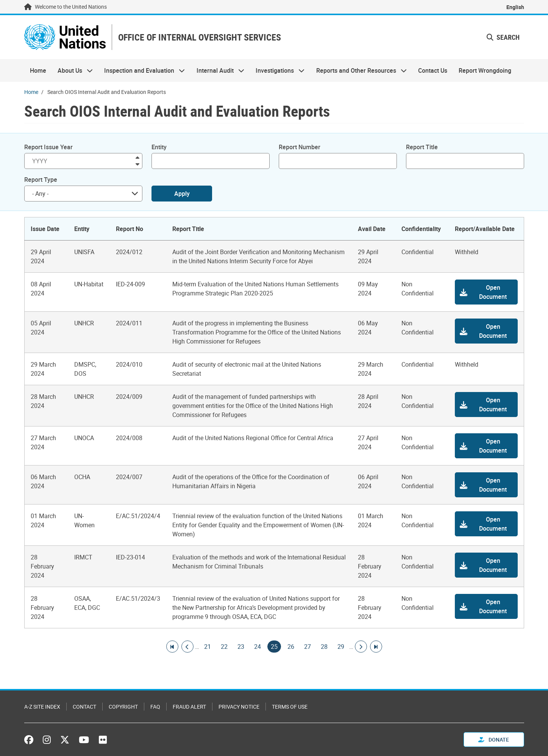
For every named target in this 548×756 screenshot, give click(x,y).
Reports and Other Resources (358, 70)
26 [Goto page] (291, 647)
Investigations (277, 70)
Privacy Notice (239, 707)
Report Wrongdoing (485, 70)
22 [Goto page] (224, 647)
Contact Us (433, 70)
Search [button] (503, 37)
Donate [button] (494, 740)
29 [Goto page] (341, 647)
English (515, 7)
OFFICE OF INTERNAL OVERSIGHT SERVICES (200, 37)
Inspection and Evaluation (142, 70)
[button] (486, 292)
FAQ (155, 707)
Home (38, 70)
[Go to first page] (172, 647)
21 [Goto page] (208, 647)
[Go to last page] (376, 647)
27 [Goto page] (308, 647)
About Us (72, 70)
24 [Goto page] (258, 647)
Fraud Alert (189, 707)
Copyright (123, 707)
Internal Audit (218, 70)
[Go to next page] (361, 647)
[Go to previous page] (187, 647)
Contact (84, 707)
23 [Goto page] (241, 647)
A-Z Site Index (42, 707)
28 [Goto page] (324, 647)
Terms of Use (290, 707)
